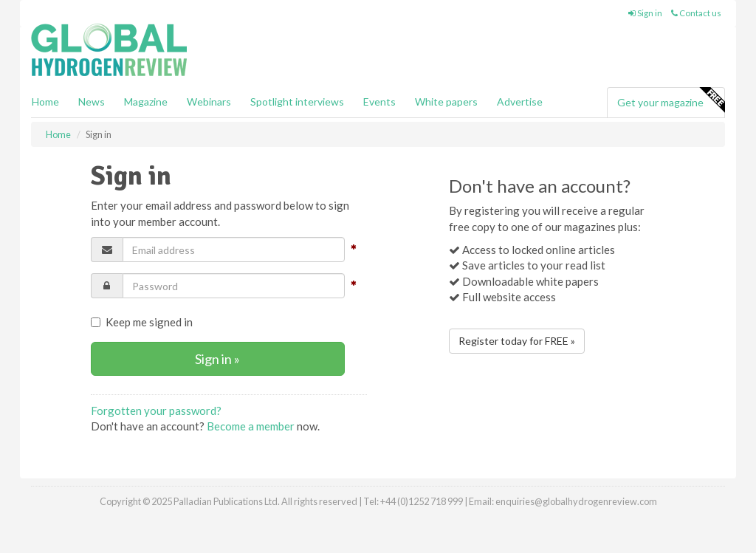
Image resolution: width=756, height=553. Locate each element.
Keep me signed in (142, 322)
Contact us (696, 13)
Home (45, 102)
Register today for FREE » (517, 341)
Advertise (520, 102)
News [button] (92, 102)
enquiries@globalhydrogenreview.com (576, 501)
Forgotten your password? (156, 411)
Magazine (146, 102)
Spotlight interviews (297, 102)
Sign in (645, 13)
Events (379, 102)
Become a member (251, 426)
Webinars (209, 102)
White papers (446, 102)
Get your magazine (671, 100)
